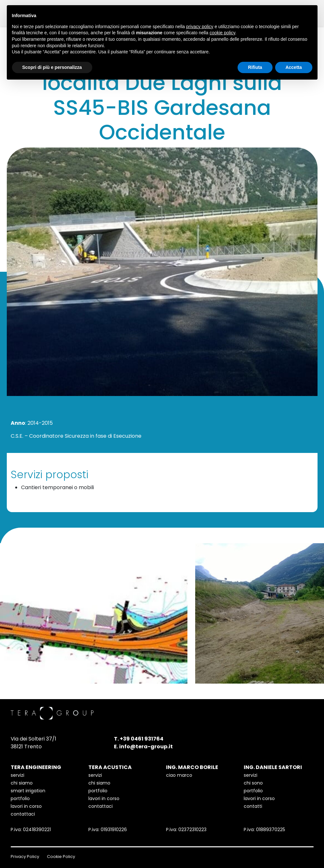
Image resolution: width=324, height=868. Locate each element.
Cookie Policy (61, 857)
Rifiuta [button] (255, 67)
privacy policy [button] (200, 27)
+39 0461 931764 (142, 739)
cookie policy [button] (222, 33)
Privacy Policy (25, 857)
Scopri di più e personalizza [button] (52, 67)
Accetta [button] (294, 67)
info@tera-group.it (146, 747)
